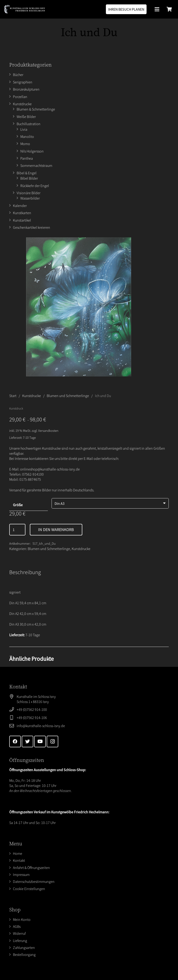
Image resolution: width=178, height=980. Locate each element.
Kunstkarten (22, 213)
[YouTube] (40, 741)
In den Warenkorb (56, 530)
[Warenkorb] (169, 9)
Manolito (27, 137)
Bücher (18, 75)
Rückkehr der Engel (35, 186)
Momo (25, 144)
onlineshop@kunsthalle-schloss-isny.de (50, 469)
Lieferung (20, 941)
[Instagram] (52, 741)
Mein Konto (22, 920)
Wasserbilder (30, 198)
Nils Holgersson (32, 151)
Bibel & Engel (27, 173)
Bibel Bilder (29, 178)
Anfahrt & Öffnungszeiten (31, 868)
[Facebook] (15, 741)
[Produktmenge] (17, 530)
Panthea (27, 158)
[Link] (25, 9)
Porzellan (20, 97)
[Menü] (157, 9)
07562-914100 (33, 474)
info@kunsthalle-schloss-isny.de (41, 726)
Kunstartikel (22, 220)
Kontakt (19, 860)
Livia (24, 129)
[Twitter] (28, 741)
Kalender (20, 206)
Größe (18, 505)
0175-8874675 (30, 479)
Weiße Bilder (26, 117)
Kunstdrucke (22, 104)
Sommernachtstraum (36, 165)
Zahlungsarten (24, 948)
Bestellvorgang (24, 955)
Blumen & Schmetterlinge (36, 109)
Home (18, 853)
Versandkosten (48, 431)
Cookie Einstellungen (29, 889)
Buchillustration (29, 124)
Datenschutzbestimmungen (34, 881)
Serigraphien (23, 82)
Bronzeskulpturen (26, 89)
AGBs (17, 926)
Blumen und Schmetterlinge (68, 396)
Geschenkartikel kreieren (32, 227)
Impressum (21, 875)
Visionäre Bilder (29, 193)
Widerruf (19, 933)
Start (13, 396)
